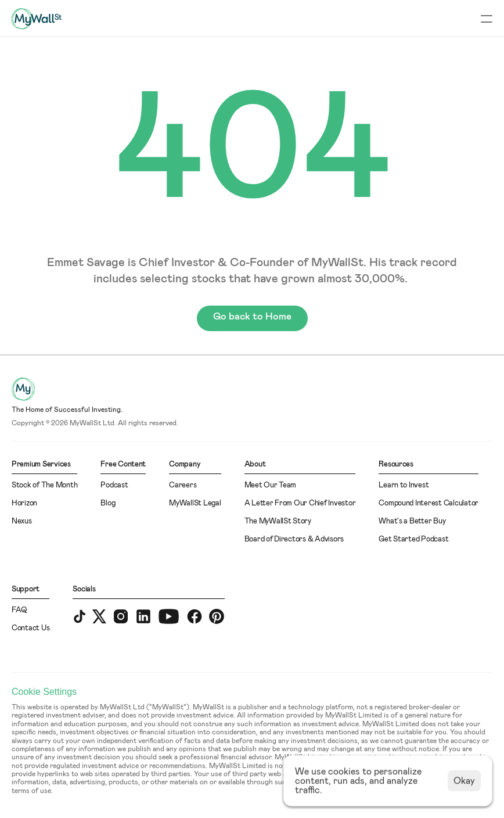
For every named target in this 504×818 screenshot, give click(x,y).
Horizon (24, 503)
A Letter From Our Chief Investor (300, 503)
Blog (108, 503)
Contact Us (30, 628)
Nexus (22, 521)
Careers (183, 485)
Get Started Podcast (413, 539)
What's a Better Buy (412, 521)
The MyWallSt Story (278, 521)
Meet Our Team (271, 485)
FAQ (19, 610)
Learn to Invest (404, 485)
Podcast (114, 485)
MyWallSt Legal (195, 503)
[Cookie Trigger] (44, 692)
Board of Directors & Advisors (294, 539)
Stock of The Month (44, 485)
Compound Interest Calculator (429, 503)
